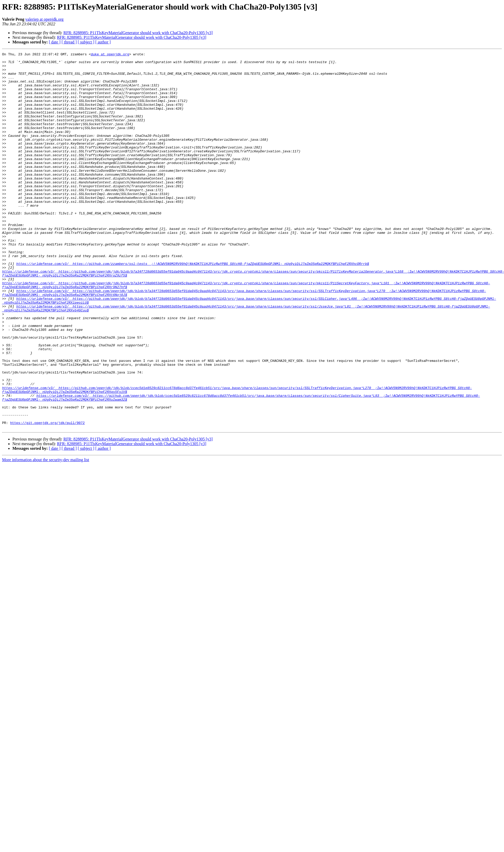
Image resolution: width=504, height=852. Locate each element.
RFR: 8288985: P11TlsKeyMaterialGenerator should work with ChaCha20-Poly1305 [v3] (138, 33)
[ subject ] (86, 42)
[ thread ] (69, 42)
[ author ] (103, 42)
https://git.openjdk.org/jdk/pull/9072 (47, 497)
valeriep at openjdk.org (44, 19)
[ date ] (55, 42)
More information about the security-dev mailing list (46, 535)
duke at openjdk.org (110, 55)
